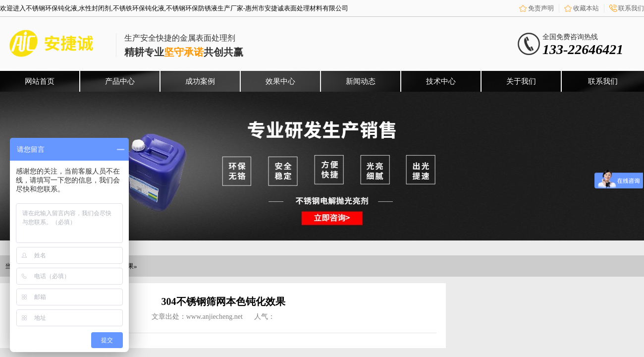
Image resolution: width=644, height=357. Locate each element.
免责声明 (541, 8)
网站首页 (40, 81)
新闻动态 (361, 81)
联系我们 (631, 8)
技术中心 (441, 81)
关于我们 (521, 81)
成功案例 (200, 81)
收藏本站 (586, 8)
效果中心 (280, 81)
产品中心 (120, 81)
